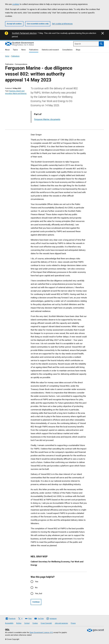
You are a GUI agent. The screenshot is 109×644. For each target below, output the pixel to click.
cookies (16, 4)
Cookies (35, 623)
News (23, 50)
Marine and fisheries (20, 93)
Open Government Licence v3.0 (41, 632)
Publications (34, 50)
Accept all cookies (14, 24)
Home (7, 56)
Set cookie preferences (62, 24)
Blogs (78, 50)
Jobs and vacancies (61, 623)
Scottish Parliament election (24, 33)
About (7, 50)
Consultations (67, 50)
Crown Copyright (46, 623)
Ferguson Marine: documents (47, 119)
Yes (37, 582)
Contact (27, 623)
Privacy (73, 623)
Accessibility (9, 623)
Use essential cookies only (38, 24)
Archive (19, 623)
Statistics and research (50, 50)
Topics (15, 50)
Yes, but (38, 593)
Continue (36, 602)
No (36, 587)
